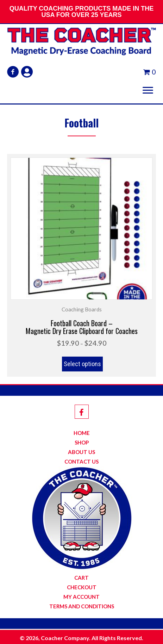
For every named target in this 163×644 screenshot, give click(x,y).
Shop (82, 443)
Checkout (82, 587)
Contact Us (81, 462)
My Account (81, 597)
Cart (81, 578)
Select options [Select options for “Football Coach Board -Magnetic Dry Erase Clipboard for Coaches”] (82, 364)
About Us (81, 452)
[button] (13, 72)
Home (82, 433)
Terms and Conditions (82, 606)
